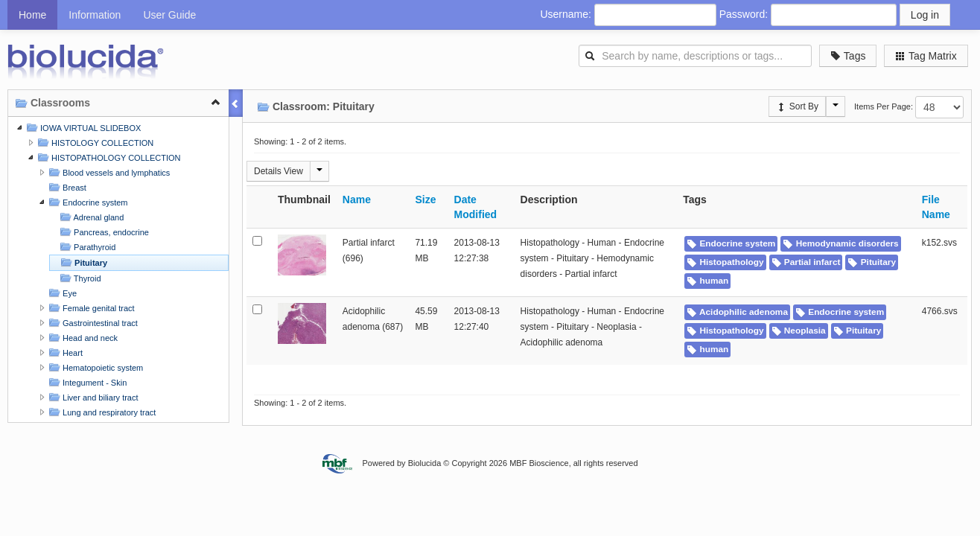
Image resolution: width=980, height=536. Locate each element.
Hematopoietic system (94, 367)
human (707, 281)
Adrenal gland (90, 217)
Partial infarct (806, 262)
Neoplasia (799, 331)
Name (357, 200)
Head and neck (82, 338)
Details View (279, 171)
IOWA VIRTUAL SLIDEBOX (82, 128)
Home (32, 15)
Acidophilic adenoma (737, 312)
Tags (848, 56)
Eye (61, 293)
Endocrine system (86, 202)
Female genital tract (90, 308)
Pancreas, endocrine (103, 232)
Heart (64, 352)
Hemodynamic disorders (840, 243)
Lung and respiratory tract (101, 412)
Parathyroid (86, 247)
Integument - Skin (86, 382)
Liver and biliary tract (92, 397)
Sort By (797, 106)
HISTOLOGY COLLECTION (94, 143)
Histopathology (725, 262)
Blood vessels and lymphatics (108, 172)
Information (95, 15)
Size (425, 200)
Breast (66, 187)
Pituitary (82, 262)
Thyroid (79, 278)
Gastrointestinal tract (92, 323)
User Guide (169, 15)
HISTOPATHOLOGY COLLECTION (107, 157)
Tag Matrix (926, 56)
